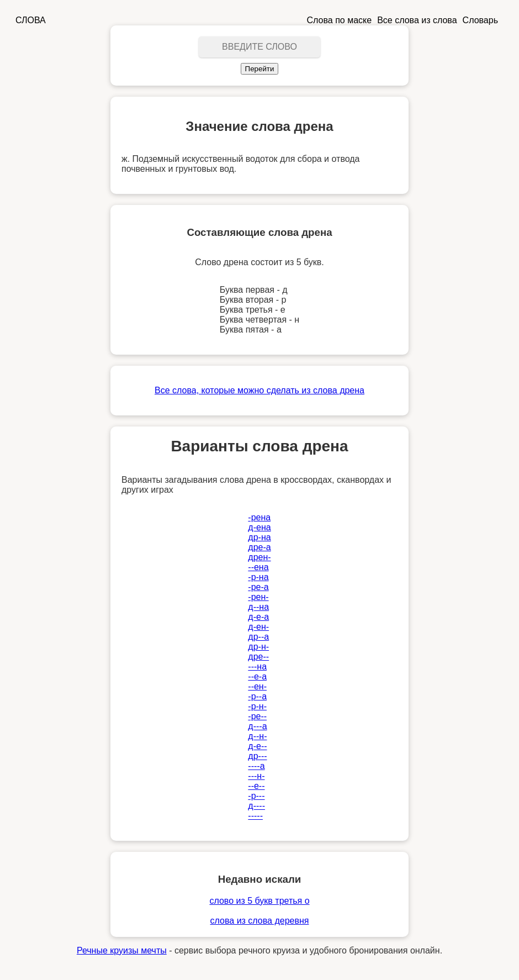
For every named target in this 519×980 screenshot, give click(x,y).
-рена (259, 517)
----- (255, 816)
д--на (258, 607)
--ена (258, 567)
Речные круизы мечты (122, 950)
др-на (259, 537)
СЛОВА (31, 20)
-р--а (257, 696)
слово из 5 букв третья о (259, 901)
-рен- (258, 597)
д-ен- (258, 627)
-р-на (258, 577)
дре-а (259, 547)
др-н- (258, 647)
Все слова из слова (417, 20)
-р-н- (257, 706)
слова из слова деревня (260, 921)
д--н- (257, 736)
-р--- (256, 796)
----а (256, 766)
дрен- (259, 557)
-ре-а (258, 587)
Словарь (480, 20)
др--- (257, 756)
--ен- (257, 686)
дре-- (258, 657)
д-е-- (257, 746)
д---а (257, 726)
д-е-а (258, 617)
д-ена (259, 527)
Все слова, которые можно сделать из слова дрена (259, 390)
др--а (258, 637)
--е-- (256, 786)
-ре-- (257, 716)
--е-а (257, 676)
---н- (256, 776)
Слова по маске (340, 20)
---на (257, 666)
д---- (256, 806)
